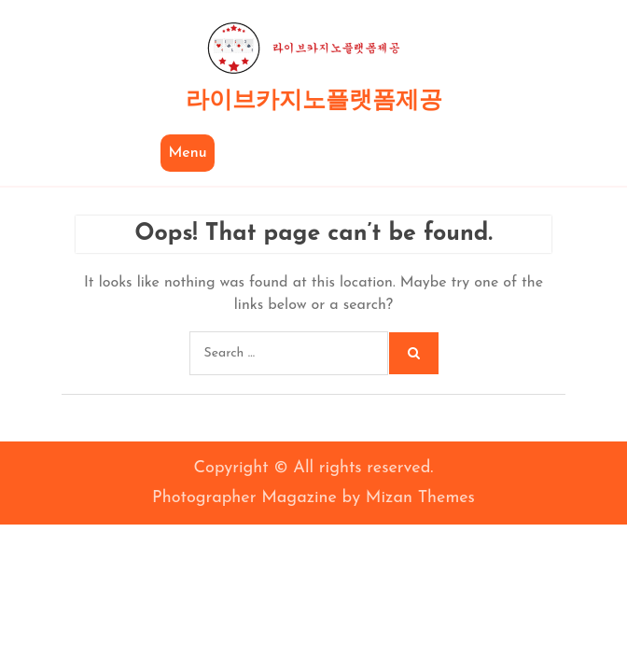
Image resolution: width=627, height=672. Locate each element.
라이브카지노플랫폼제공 (314, 101)
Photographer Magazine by (313, 498)
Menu (187, 153)
